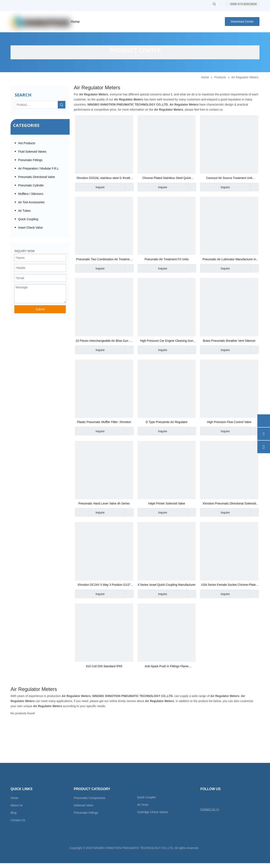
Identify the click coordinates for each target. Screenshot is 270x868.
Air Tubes (24, 211)
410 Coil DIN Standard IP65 (104, 666)
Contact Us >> (210, 809)
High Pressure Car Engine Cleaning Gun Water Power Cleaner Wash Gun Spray (167, 341)
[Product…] (36, 105)
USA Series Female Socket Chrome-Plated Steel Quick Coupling (229, 585)
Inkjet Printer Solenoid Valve (167, 503)
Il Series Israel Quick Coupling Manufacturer (167, 585)
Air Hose (143, 805)
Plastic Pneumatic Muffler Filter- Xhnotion (104, 422)
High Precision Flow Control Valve (229, 422)
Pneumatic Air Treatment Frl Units (167, 259)
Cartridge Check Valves (153, 812)
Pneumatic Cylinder (31, 185)
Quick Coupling (28, 219)
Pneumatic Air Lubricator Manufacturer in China (229, 260)
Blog (13, 813)
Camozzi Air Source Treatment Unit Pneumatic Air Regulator (229, 178)
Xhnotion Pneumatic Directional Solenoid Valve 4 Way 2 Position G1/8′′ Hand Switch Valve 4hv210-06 (229, 504)
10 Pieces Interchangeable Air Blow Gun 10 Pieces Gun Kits (104, 341)
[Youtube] (225, 799)
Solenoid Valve (84, 805)
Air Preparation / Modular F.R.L (38, 168)
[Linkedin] (218, 799)
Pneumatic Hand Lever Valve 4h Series (104, 503)
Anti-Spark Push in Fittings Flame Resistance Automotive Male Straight (167, 667)
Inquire (90, 187)
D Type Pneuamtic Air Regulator (167, 422)
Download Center (242, 22)
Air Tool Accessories (31, 202)
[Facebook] (211, 799)
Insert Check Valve (30, 228)
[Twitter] (203, 799)
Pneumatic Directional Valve (36, 177)
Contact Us (18, 820)
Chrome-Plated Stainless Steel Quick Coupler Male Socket (167, 178)
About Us (17, 805)
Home (14, 798)
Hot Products (27, 143)
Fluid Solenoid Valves (32, 152)
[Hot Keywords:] (214, 4)
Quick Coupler (146, 797)
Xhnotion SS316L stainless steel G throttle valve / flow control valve (104, 178)
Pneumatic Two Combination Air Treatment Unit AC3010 (104, 260)
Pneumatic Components (90, 798)
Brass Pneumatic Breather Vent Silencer (229, 341)
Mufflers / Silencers (31, 194)
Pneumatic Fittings (30, 160)
